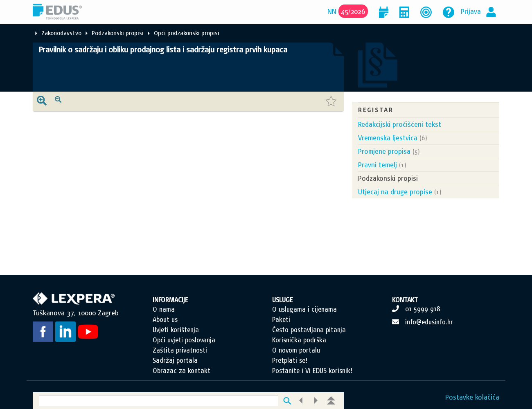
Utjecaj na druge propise (395, 192)
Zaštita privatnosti (180, 350)
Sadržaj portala (175, 360)
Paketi (281, 319)
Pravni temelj (378, 165)
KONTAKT (405, 300)
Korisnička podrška (299, 340)
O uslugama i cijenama (304, 309)
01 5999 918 (423, 309)
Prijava (471, 11)
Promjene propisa (384, 151)
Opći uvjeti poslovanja (184, 340)
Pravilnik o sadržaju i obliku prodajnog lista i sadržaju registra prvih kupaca (163, 49)
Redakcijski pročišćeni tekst (400, 124)
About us (165, 319)
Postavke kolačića (472, 397)
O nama (164, 309)
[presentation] (42, 101)
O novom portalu (296, 350)
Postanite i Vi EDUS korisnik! (312, 371)
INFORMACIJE (170, 300)
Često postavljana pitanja (309, 330)
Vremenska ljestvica (388, 138)
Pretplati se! (290, 360)
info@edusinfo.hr (429, 322)
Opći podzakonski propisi (187, 33)
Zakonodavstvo (61, 33)
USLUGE (283, 300)
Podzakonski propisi (118, 33)
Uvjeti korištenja (176, 330)
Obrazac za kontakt (181, 371)
